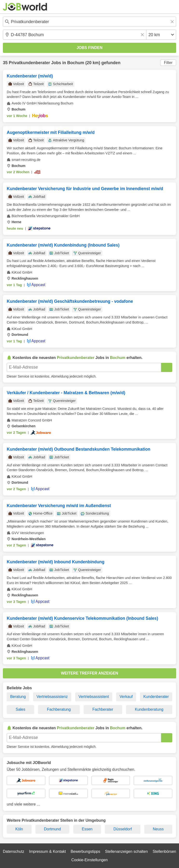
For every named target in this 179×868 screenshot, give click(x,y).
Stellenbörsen (164, 851)
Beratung (18, 697)
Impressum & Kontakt (47, 851)
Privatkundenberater (29, 63)
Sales (20, 709)
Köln (19, 829)
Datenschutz (14, 851)
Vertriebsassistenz (52, 697)
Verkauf (126, 697)
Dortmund (52, 829)
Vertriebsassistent (94, 697)
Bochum (76, 63)
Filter (168, 63)
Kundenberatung (149, 709)
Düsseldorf (123, 829)
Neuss (158, 829)
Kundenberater (156, 697)
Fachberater (103, 709)
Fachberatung (59, 709)
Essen (87, 829)
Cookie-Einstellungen (89, 860)
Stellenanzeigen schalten (126, 851)
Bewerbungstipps (85, 851)
